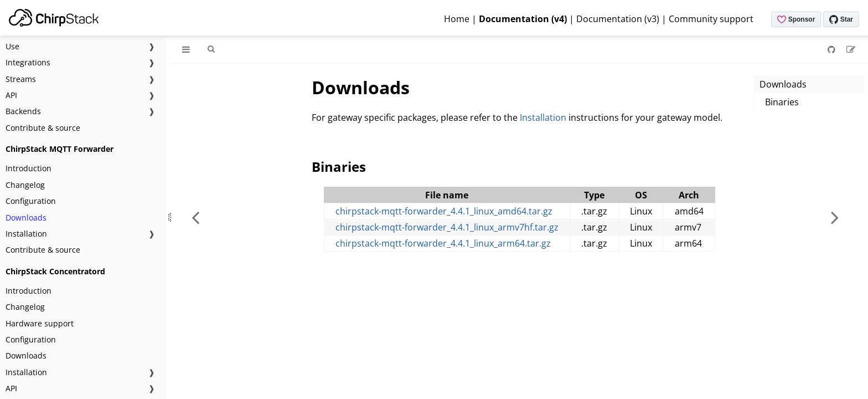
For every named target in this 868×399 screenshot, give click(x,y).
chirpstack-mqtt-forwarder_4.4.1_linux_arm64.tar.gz (443, 243)
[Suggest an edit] (851, 49)
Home (457, 19)
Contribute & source (43, 128)
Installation (26, 234)
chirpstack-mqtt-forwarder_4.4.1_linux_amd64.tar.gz (444, 211)
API (11, 95)
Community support (711, 19)
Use (12, 46)
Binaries (782, 102)
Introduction (29, 168)
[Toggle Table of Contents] (186, 49)
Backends (23, 111)
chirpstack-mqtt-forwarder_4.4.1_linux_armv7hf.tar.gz (447, 227)
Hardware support (40, 323)
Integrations (28, 62)
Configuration (31, 201)
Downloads (26, 218)
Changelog (25, 185)
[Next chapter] (835, 217)
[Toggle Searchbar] (211, 49)
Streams (21, 79)
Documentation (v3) (618, 19)
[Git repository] (833, 49)
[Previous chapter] (195, 217)
